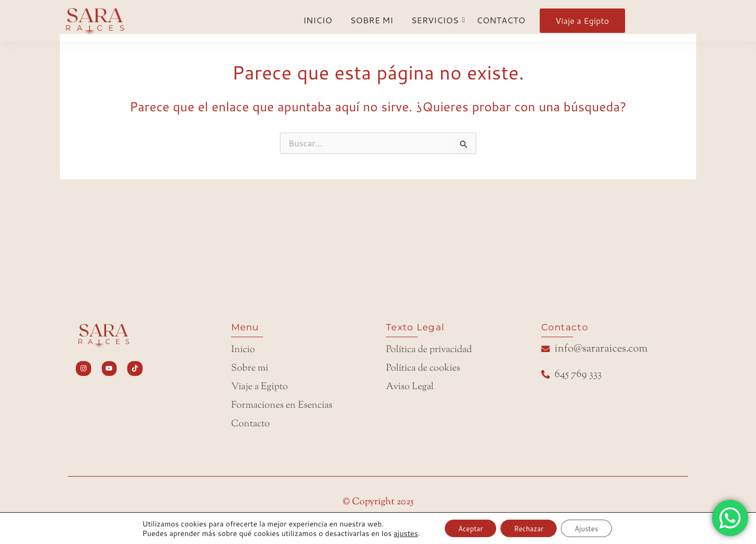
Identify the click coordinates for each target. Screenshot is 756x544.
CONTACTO (501, 20)
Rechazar (529, 528)
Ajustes (593, 528)
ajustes (395, 532)
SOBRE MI (371, 20)
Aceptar (463, 528)
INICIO (318, 20)
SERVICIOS (436, 20)
